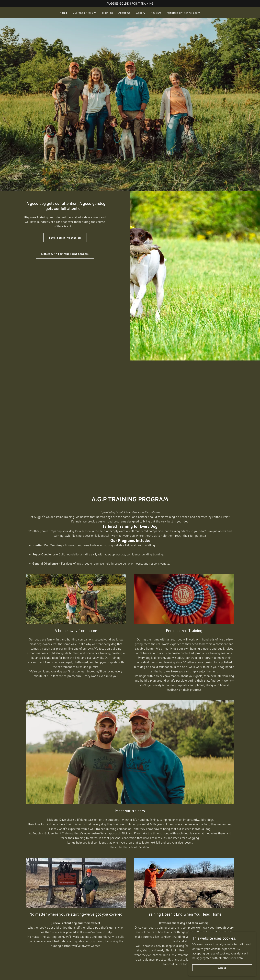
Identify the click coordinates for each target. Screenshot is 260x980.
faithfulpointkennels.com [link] (184, 13)
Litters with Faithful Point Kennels (65, 254)
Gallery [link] (141, 13)
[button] (85, 13)
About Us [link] (125, 13)
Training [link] (107, 13)
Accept (222, 968)
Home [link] (64, 13)
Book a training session (65, 238)
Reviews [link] (156, 13)
